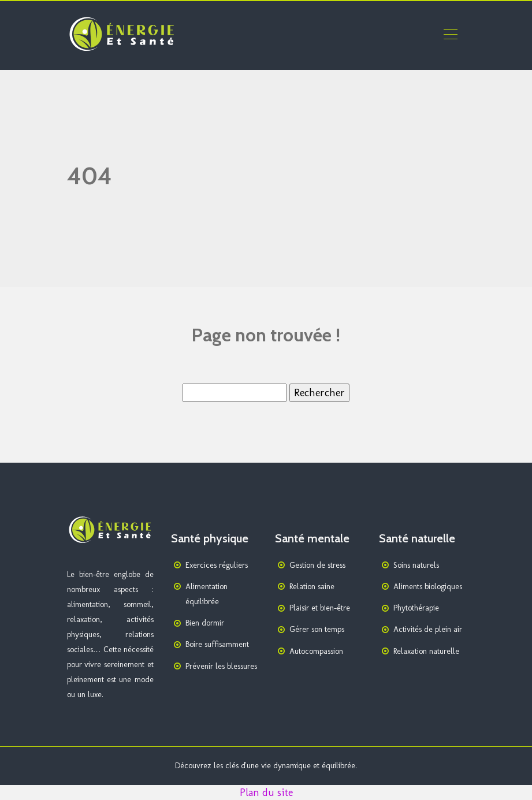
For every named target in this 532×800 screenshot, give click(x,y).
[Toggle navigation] (450, 36)
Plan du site (266, 792)
